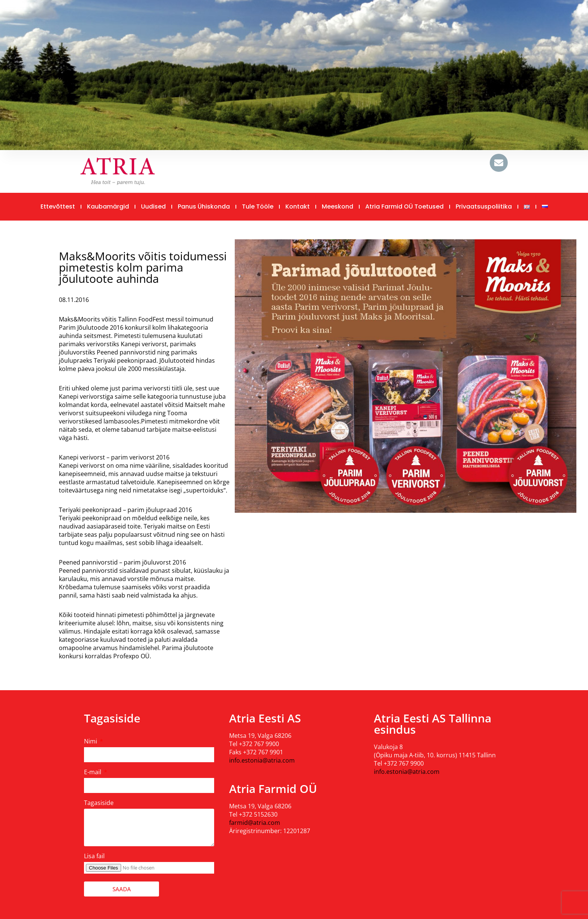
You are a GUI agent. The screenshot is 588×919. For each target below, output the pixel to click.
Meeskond (337, 206)
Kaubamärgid (108, 206)
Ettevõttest (58, 206)
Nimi (91, 741)
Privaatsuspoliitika (484, 206)
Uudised (153, 206)
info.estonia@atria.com (262, 760)
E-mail (93, 772)
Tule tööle (258, 206)
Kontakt (298, 206)
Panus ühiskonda (204, 206)
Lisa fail (94, 856)
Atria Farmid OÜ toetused (404, 206)
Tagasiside (99, 803)
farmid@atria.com (255, 823)
